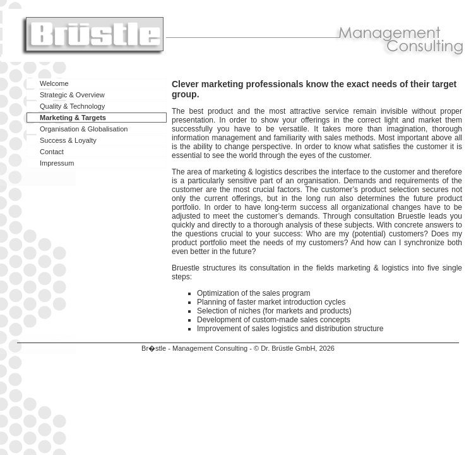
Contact (52, 152)
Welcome (54, 83)
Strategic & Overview (72, 95)
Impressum (57, 163)
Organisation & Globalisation (84, 129)
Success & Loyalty (68, 140)
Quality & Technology (72, 106)
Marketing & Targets (73, 118)
